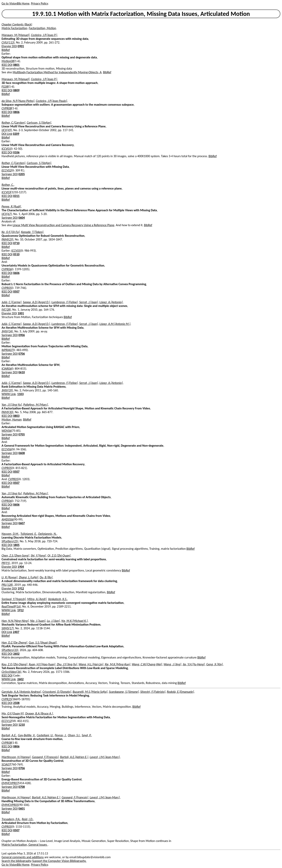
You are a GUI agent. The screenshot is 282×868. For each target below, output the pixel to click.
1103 (20, 394)
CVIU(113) (8, 42)
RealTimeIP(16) (11, 606)
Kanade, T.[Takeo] (32, 232)
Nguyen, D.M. (10, 534)
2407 (16, 632)
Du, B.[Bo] (46, 577)
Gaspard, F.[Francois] (45, 757)
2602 (16, 654)
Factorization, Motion (42, 28)
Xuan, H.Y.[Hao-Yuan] (42, 664)
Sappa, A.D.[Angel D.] (36, 302)
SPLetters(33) (10, 650)
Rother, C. (8, 185)
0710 (16, 243)
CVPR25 (7, 699)
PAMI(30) (7, 412)
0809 (16, 90)
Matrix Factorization (14, 28)
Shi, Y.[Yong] (38, 556)
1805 (16, 545)
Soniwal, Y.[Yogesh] (14, 599)
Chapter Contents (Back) (17, 24)
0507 (16, 292)
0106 (16, 152)
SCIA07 (6, 764)
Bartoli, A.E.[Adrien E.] (74, 757)
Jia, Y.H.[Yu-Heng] (194, 664)
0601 (22, 809)
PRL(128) (7, 585)
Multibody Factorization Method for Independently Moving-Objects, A (57, 72)
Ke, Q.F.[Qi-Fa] (11, 232)
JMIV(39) (7, 390)
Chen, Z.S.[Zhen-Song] (15, 556)
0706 (22, 354)
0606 (16, 273)
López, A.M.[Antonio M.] (115, 324)
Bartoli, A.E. (9, 735)
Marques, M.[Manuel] (16, 35)
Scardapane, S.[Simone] (124, 692)
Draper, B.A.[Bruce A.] (39, 713)
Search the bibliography (17, 861)
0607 (22, 523)
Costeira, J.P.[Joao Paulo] (51, 101)
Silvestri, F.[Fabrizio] (153, 692)
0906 (22, 335)
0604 (22, 218)
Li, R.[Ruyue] (9, 577)
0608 (22, 453)
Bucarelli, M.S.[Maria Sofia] (90, 692)
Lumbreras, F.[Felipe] (65, 302)
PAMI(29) (7, 239)
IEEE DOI (7, 65)
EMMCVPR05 (10, 805)
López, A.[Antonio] (111, 302)
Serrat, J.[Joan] (89, 302)
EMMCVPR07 (10, 783)
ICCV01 (6, 149)
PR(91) (6, 563)
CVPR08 (7, 108)
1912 (21, 588)
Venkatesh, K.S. (58, 599)
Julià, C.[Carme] (11, 302)
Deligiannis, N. (47, 534)
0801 (16, 65)
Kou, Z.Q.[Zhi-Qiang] (14, 664)
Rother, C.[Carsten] (13, 123)
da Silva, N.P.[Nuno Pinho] (18, 101)
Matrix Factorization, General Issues (25, 845)
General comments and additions (23, 857)
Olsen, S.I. (74, 735)
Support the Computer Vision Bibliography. (59, 861)
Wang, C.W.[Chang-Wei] (147, 664)
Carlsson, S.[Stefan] (39, 123)
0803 (16, 416)
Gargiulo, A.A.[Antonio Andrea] (21, 692)
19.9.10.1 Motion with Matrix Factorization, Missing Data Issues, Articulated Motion (141, 14)
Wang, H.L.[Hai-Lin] (91, 664)
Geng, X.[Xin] (214, 664)
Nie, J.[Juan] (38, 621)
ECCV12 (6, 721)
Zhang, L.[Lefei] (28, 577)
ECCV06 (6, 449)
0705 (22, 434)
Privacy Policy (39, 3)
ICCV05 (16, 251)
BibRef (6, 50)
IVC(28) (6, 310)
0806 (16, 112)
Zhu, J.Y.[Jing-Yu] (67, 664)
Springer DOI (10, 174)
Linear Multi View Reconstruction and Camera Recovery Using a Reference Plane (64, 225)
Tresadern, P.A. (11, 819)
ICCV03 (6, 192)
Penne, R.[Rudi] (11, 206)
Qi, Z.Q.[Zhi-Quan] (59, 556)
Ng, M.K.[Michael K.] (75, 621)
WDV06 (6, 431)
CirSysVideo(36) (11, 672)
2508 (16, 703)
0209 (16, 134)
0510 (16, 254)
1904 (21, 567)
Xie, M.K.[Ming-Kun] (117, 664)
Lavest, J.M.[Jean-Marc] (105, 757)
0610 (22, 372)
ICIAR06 (7, 369)
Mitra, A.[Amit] (37, 599)
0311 (16, 196)
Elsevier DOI (9, 46)
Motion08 (8, 61)
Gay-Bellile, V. (27, 735)
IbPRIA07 (7, 350)
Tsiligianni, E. (29, 534)
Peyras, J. (61, 735)
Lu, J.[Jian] (53, 621)
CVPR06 (7, 269)
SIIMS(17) (8, 628)
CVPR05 (7, 288)
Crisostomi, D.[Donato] (57, 692)
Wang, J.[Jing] (172, 664)
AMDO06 (7, 519)
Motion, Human (12, 419)
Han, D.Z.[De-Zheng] (14, 643)
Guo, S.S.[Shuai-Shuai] (43, 643)
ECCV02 (6, 170)
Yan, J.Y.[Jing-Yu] (12, 405)
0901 (21, 46)
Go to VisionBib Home (15, 3)
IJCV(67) (7, 214)
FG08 (5, 87)
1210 (22, 725)
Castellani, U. (45, 735)
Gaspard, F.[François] (75, 797)
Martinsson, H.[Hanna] (16, 757)
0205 (22, 174)
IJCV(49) (7, 130)
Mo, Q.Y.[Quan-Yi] (13, 713)
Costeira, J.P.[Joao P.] (44, 35)
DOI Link (7, 134)
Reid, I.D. (27, 819)
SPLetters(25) (10, 541)
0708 (22, 787)
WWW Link (9, 394)
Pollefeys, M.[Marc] (36, 405)
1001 (21, 313)
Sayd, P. (86, 735)
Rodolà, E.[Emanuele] (180, 692)
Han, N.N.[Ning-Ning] (15, 621)
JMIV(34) (7, 331)
